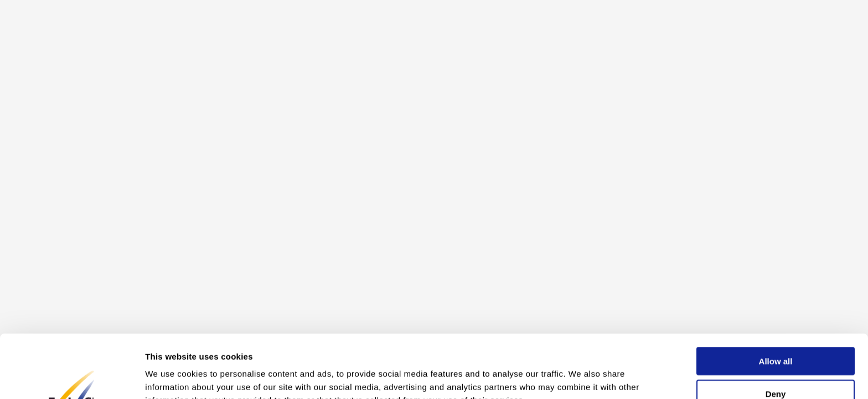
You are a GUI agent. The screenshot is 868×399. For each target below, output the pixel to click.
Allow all (776, 302)
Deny (776, 334)
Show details (581, 377)
